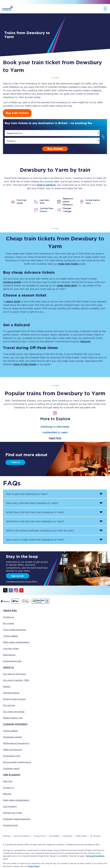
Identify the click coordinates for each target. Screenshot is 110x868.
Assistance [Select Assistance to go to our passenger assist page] (68, 836)
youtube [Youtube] (21, 590)
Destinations (9, 655)
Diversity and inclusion (14, 699)
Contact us (8, 617)
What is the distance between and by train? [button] (40, 531)
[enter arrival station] (52, 141)
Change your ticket (13, 813)
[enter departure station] (52, 133)
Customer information (15, 724)
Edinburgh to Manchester (55, 427)
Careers (7, 686)
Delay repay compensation (16, 642)
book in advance (46, 185)
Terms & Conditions (22, 836)
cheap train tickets (68, 264)
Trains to (15, 462)
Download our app (12, 661)
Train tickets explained (14, 630)
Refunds (7, 794)
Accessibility (54, 836)
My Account (95, 836)
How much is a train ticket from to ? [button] (35, 540)
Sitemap (7, 836)
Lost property (10, 806)
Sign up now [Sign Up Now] (18, 576)
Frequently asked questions (17, 819)
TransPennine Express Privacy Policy (21, 581)
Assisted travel (10, 825)
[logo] (8, 9)
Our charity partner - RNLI (16, 680)
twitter (5, 590)
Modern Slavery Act (13, 718)
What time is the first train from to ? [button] (35, 512)
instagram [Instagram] (16, 590)
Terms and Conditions (95, 856)
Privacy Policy (40, 836)
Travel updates (10, 636)
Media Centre (81, 836)
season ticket (13, 302)
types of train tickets (25, 364)
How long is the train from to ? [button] (32, 503)
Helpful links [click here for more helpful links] (10, 610)
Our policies (9, 705)
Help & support (12, 775)
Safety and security (13, 750)
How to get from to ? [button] (27, 494)
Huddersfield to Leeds (55, 432)
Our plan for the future (14, 674)
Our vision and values (14, 712)
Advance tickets (12, 282)
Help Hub (8, 781)
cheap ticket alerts (67, 286)
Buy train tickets (17, 113)
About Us (8, 667)
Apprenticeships (11, 693)
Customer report (11, 768)
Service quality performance (17, 762)
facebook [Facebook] (11, 590)
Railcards (85, 341)
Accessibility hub (12, 756)
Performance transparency (16, 743)
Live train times (11, 648)
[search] (52, 133)
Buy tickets (55, 149)
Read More (55, 438)
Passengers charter (13, 737)
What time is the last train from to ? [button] (35, 521)
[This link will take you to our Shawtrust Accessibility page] (40, 603)
